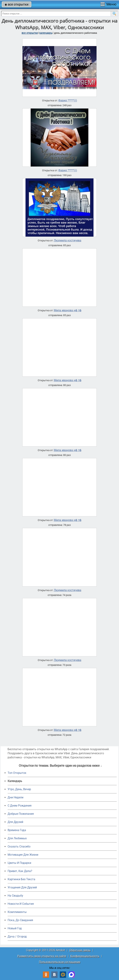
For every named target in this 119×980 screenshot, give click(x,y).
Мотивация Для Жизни (23, 855)
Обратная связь (80, 950)
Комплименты (17, 912)
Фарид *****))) (68, 101)
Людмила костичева (68, 241)
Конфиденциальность (85, 956)
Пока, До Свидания (20, 920)
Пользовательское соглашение (60, 962)
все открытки (17, 4)
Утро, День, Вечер (19, 789)
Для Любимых (17, 838)
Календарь (46, 33)
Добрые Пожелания (21, 814)
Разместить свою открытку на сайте (42, 956)
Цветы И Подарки (19, 863)
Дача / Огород (17, 937)
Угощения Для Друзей (22, 887)
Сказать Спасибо (19, 846)
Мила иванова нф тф (68, 310)
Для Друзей (15, 822)
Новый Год (15, 928)
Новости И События (21, 904)
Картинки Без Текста (21, 879)
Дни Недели (15, 797)
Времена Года (17, 830)
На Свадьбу (15, 896)
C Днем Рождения (20, 806)
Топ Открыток (17, 773)
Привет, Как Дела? (20, 871)
